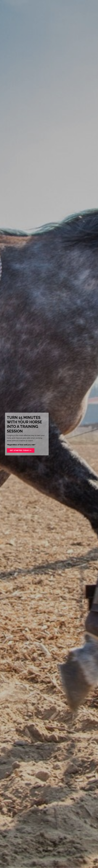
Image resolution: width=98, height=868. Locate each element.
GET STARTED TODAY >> (21, 450)
